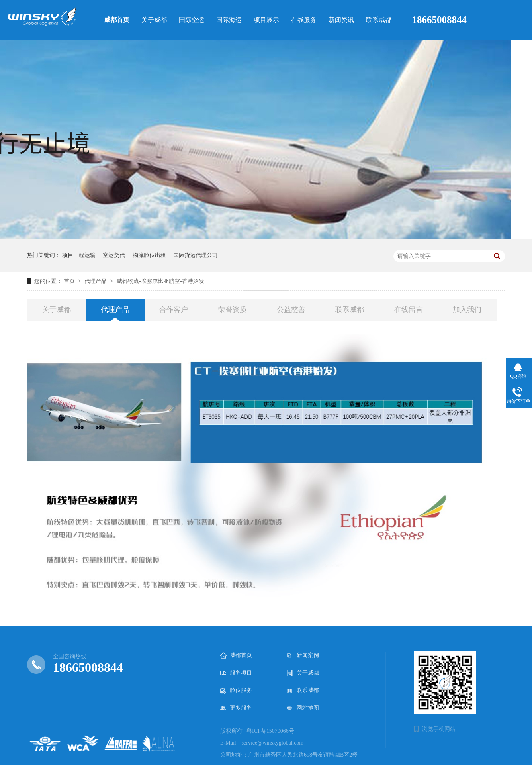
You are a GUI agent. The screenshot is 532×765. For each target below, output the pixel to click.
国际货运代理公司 (196, 255)
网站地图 (303, 708)
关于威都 (57, 310)
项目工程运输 (79, 255)
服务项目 (236, 673)
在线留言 (409, 310)
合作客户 (174, 310)
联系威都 (350, 310)
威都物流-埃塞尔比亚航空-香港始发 (160, 281)
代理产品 (96, 281)
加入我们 (467, 310)
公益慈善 (291, 310)
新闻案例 (303, 655)
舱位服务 (236, 690)
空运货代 (114, 255)
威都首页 (236, 655)
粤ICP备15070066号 (270, 731)
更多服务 (236, 708)
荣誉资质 (233, 310)
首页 (70, 281)
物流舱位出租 (149, 255)
